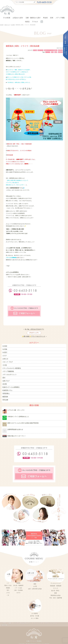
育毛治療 (5, 392)
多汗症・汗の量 (35, 606)
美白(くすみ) (8, 576)
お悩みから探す (18, 18)
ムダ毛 (35, 577)
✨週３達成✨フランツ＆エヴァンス (34, 335)
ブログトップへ (34, 331)
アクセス (35, 22)
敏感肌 (18, 573)
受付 (4, 372)
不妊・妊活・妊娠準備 (56, 588)
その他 (4, 361)
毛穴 (8, 581)
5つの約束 (7, 18)
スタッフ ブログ (7, 358)
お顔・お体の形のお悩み (35, 579)
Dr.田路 (35, 50)
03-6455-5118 (32, 635)
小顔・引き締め (18, 581)
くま (8, 586)
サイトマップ (37, 614)
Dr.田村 (4, 344)
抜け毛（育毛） (56, 581)
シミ (8, 573)
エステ (4, 353)
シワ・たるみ (18, 578)
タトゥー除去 (35, 609)
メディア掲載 (60, 18)
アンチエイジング (56, 574)
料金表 (45, 18)
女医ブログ (40, 50)
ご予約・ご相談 (8, 614)
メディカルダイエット (8, 370)
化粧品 (27, 22)
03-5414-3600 (45, 635)
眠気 (52, 52)
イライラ (48, 52)
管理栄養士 (5, 386)
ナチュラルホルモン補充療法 (10, 364)
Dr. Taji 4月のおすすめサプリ (34, 328)
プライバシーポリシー (50, 614)
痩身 (35, 574)
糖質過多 (60, 50)
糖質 (56, 52)
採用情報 (62, 614)
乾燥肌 (8, 578)
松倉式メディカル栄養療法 (51, 50)
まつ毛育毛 (35, 604)
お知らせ (5, 355)
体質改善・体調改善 (56, 576)
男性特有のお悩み (56, 586)
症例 (52, 18)
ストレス (56, 579)
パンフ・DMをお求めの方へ (23, 614)
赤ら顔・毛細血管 (18, 576)
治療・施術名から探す (33, 18)
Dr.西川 (4, 350)
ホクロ (18, 583)
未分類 (4, 378)
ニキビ (8, 583)
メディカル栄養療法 (11, 272)
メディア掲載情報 (7, 367)
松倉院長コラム (7, 384)
